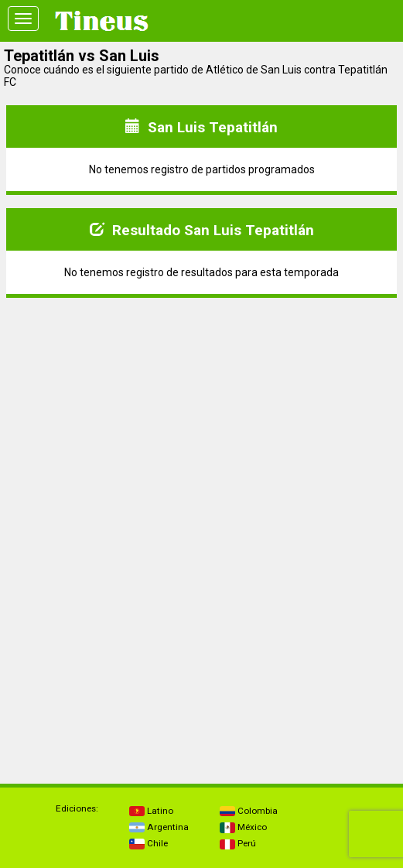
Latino (151, 811)
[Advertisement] (202, 419)
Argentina (159, 827)
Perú (238, 843)
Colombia (249, 811)
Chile (149, 843)
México (243, 827)
